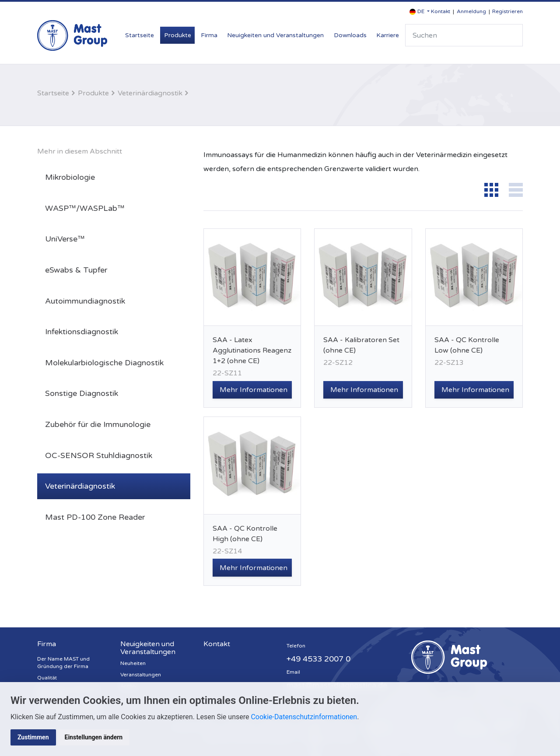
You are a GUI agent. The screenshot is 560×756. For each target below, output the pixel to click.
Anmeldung (471, 11)
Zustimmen (33, 737)
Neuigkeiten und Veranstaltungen (275, 35)
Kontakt (441, 11)
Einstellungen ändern (94, 737)
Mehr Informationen (254, 390)
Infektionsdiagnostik (82, 332)
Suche (512, 35)
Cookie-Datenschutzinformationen (304, 717)
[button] (420, 12)
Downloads (350, 35)
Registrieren (507, 11)
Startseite (140, 35)
